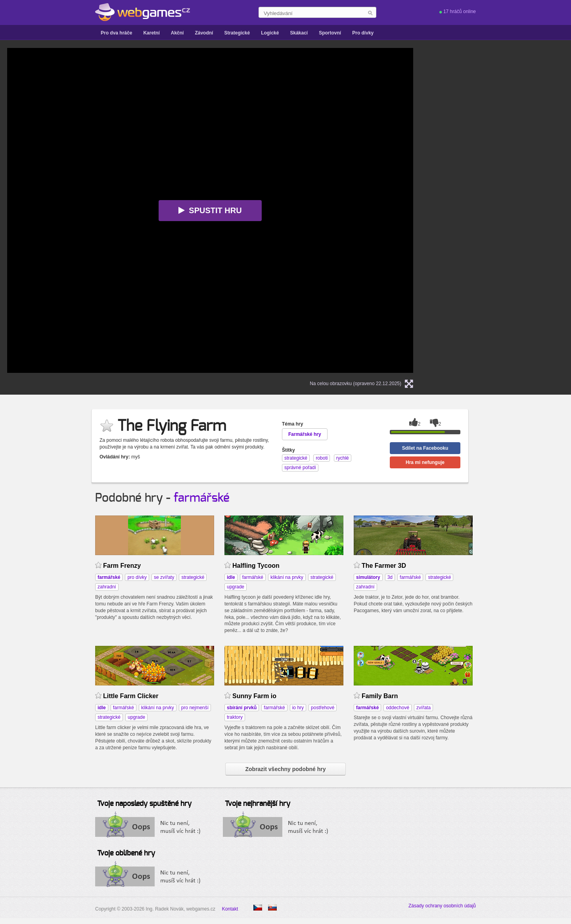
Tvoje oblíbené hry (126, 853)
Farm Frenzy (122, 566)
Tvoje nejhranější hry (258, 804)
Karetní (151, 33)
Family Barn (380, 696)
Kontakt (230, 909)
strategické (193, 577)
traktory (235, 717)
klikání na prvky (287, 577)
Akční (177, 33)
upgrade (236, 587)
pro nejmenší (195, 708)
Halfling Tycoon (256, 566)
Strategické (237, 33)
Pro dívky (363, 33)
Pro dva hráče (116, 33)
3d (390, 577)
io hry (298, 708)
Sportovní (330, 33)
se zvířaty (164, 577)
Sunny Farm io (254, 696)
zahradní (107, 587)
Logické (270, 33)
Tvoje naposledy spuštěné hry (144, 804)
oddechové (398, 708)
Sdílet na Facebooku (425, 448)
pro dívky (137, 577)
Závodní (204, 33)
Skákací (299, 33)
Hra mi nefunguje (425, 462)
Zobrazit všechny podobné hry (285, 769)
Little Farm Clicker (131, 696)
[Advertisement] (504, 97)
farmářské (202, 498)
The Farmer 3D (384, 566)
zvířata (423, 708)
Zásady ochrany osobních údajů (442, 906)
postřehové (323, 708)
